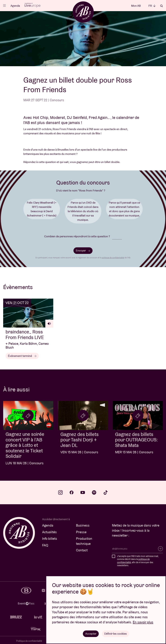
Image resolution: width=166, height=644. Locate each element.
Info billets (50, 539)
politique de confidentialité (113, 258)
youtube (83, 492)
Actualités (49, 532)
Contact (82, 550)
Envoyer (83, 250)
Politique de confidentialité (29, 641)
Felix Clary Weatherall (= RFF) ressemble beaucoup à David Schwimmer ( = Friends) (42, 209)
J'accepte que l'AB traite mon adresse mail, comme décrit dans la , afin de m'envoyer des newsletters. (138, 561)
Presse (81, 532)
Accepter (91, 634)
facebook (72, 492)
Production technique (84, 541)
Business (83, 525)
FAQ (45, 545)
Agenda (15, 6)
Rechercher (162, 6)
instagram (60, 492)
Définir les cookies (116, 634)
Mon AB (136, 6)
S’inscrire (160, 549)
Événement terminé (22, 356)
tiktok (106, 492)
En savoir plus (143, 622)
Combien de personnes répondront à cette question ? (77, 236)
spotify (94, 492)
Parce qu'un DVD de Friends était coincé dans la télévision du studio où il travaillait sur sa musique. (83, 211)
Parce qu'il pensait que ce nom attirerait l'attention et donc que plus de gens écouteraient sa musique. (124, 209)
